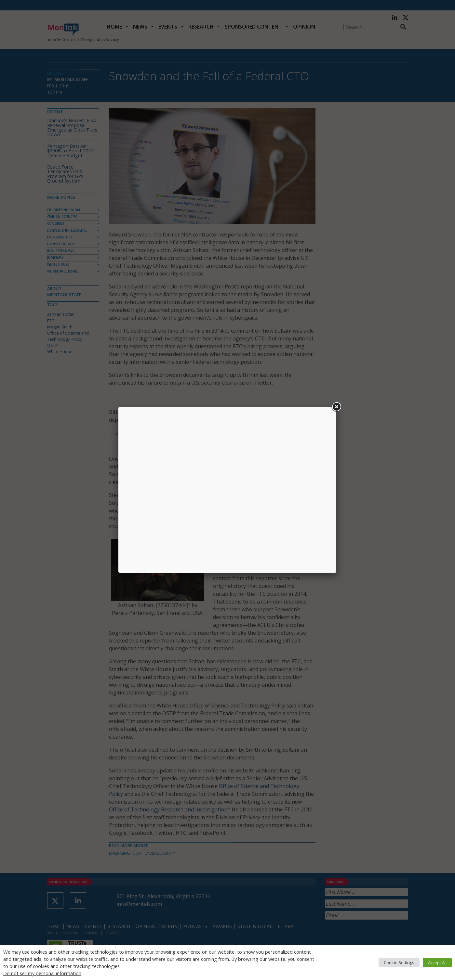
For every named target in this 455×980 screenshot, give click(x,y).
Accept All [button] (437, 962)
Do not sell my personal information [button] (42, 973)
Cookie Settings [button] (399, 962)
